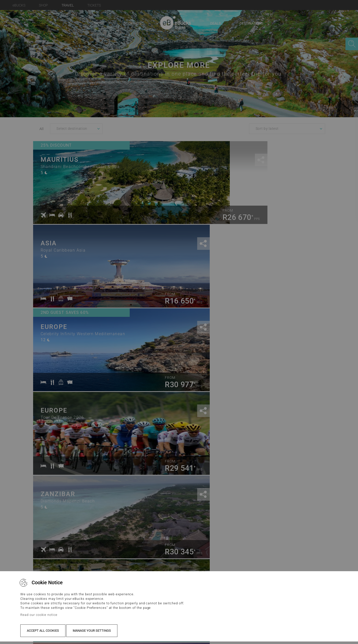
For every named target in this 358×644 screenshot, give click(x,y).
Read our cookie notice (39, 615)
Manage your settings (92, 631)
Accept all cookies (43, 631)
